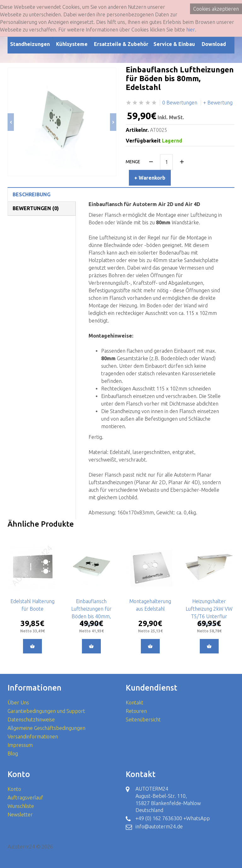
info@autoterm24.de (159, 826)
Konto (14, 789)
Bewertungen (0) (36, 208)
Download (214, 44)
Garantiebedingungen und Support (46, 711)
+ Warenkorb (150, 178)
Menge (133, 162)
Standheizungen (30, 44)
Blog (13, 753)
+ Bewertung (218, 103)
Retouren (136, 711)
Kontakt (135, 703)
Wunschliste (21, 806)
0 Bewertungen (180, 103)
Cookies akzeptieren (216, 9)
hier (191, 30)
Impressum (20, 745)
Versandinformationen (33, 736)
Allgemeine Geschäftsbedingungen (46, 728)
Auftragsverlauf (25, 798)
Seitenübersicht (143, 720)
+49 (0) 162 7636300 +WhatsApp (173, 818)
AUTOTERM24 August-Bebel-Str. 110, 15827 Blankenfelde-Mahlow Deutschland (168, 800)
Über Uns (18, 703)
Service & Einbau (174, 44)
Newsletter (20, 815)
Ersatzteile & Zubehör (121, 44)
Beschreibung (32, 194)
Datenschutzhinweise (31, 720)
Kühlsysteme (72, 44)
